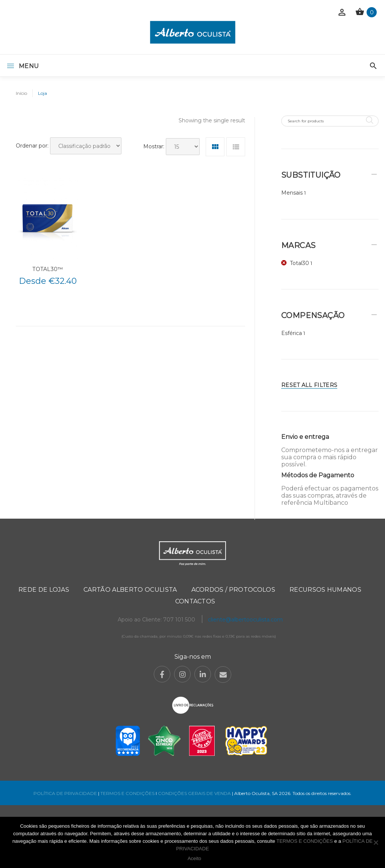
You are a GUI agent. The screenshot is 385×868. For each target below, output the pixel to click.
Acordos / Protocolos (233, 590)
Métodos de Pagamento (318, 475)
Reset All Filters (309, 385)
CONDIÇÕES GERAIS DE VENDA (195, 793)
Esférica (292, 333)
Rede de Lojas (44, 590)
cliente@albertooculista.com (245, 620)
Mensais (292, 193)
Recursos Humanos (325, 590)
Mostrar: (154, 146)
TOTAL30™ (48, 269)
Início (21, 93)
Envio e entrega (305, 437)
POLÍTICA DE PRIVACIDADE (65, 793)
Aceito (194, 858)
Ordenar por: (32, 146)
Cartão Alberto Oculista (130, 590)
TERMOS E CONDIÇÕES (127, 793)
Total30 (299, 263)
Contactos (195, 601)
